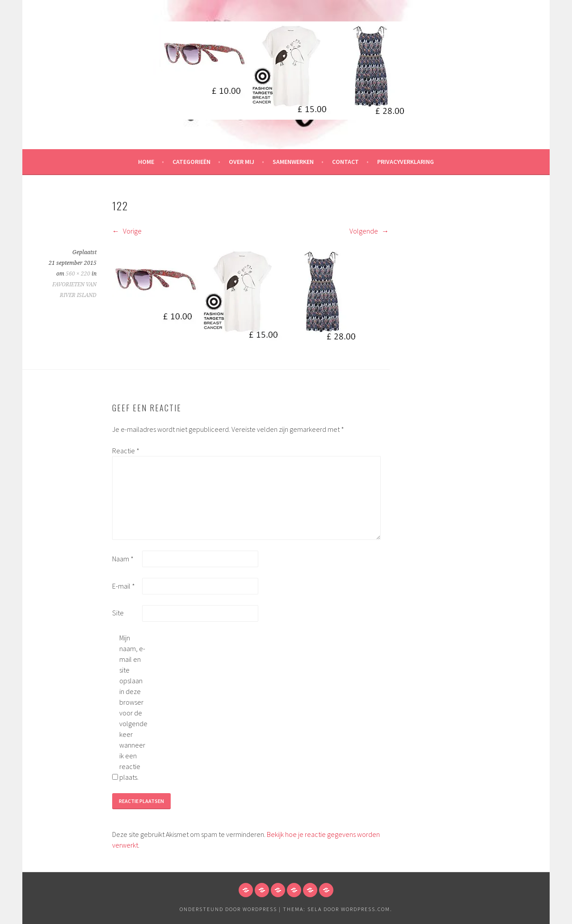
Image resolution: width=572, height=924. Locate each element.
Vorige (127, 231)
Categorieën (191, 162)
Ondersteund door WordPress (228, 909)
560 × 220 (78, 274)
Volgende (369, 231)
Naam (123, 559)
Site (118, 613)
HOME (146, 162)
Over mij (242, 162)
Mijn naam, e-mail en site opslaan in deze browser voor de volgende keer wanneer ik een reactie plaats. (133, 707)
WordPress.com (366, 909)
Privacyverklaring (406, 162)
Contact (345, 162)
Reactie (126, 451)
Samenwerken (293, 162)
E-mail (124, 586)
